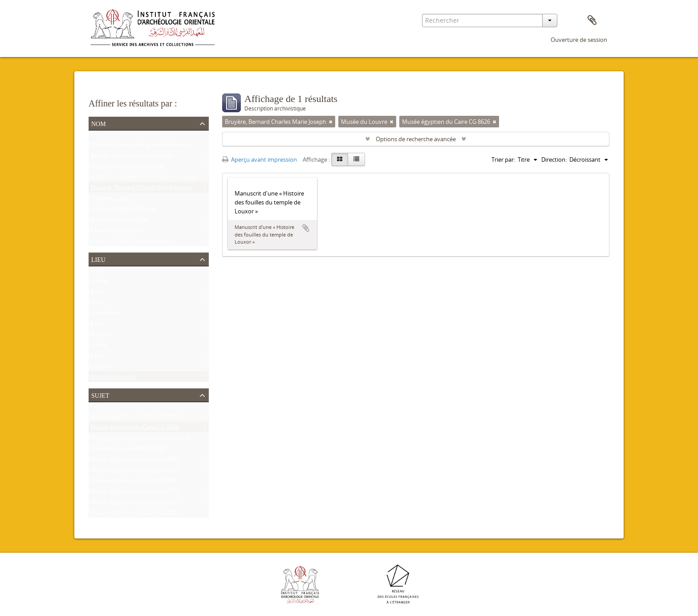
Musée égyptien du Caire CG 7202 (134, 514)
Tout (97, 136)
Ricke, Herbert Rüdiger (120, 221)
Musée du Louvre (114, 379)
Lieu (98, 259)
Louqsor (101, 368)
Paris (97, 357)
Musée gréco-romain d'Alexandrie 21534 (143, 440)
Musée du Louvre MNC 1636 (128, 450)
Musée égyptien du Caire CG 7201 (134, 504)
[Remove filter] (331, 122)
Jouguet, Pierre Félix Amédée (128, 168)
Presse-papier (592, 20)
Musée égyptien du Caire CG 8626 (134, 429)
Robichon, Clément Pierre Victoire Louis (142, 179)
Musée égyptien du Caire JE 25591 (134, 482)
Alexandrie (104, 314)
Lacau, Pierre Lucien (117, 232)
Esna (97, 325)
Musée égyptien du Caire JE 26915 (134, 472)
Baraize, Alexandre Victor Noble (132, 157)
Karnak (100, 282)
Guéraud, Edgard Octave (123, 211)
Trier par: (503, 159)
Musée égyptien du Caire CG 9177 (134, 493)
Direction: (554, 159)
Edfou (98, 293)
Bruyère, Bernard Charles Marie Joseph (141, 189)
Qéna (97, 304)
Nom (99, 123)
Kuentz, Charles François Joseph (132, 243)
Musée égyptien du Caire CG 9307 (134, 461)
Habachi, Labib (110, 200)
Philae (98, 347)
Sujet (100, 395)
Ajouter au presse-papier (306, 228)
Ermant (100, 336)
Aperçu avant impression (260, 159)
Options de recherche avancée (416, 139)
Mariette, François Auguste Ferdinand (140, 147)
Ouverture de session (579, 40)
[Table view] (356, 159)
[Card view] (340, 159)
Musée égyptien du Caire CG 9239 (134, 418)
